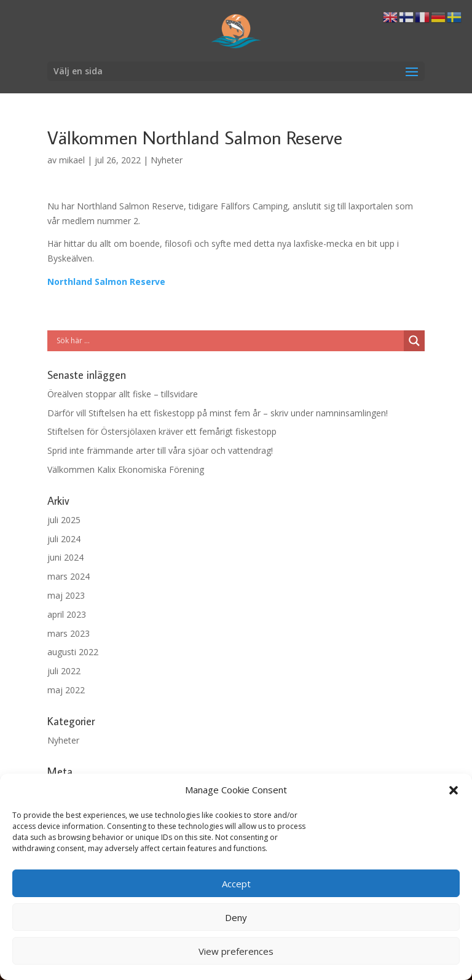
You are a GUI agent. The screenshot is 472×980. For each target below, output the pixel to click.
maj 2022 (66, 690)
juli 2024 (64, 539)
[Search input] (229, 341)
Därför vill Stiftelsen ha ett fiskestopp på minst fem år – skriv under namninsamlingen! (218, 413)
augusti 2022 (73, 652)
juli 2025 (64, 520)
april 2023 (67, 614)
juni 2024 (65, 557)
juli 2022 (64, 671)
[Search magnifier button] (414, 341)
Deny (236, 917)
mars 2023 (69, 633)
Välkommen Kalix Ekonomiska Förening (126, 469)
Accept (236, 884)
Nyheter (167, 160)
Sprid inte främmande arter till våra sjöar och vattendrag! (160, 450)
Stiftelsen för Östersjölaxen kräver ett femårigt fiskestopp (162, 431)
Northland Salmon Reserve (106, 282)
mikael (72, 160)
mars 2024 (69, 576)
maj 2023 (66, 595)
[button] (454, 790)
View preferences (236, 951)
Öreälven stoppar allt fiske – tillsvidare (123, 394)
